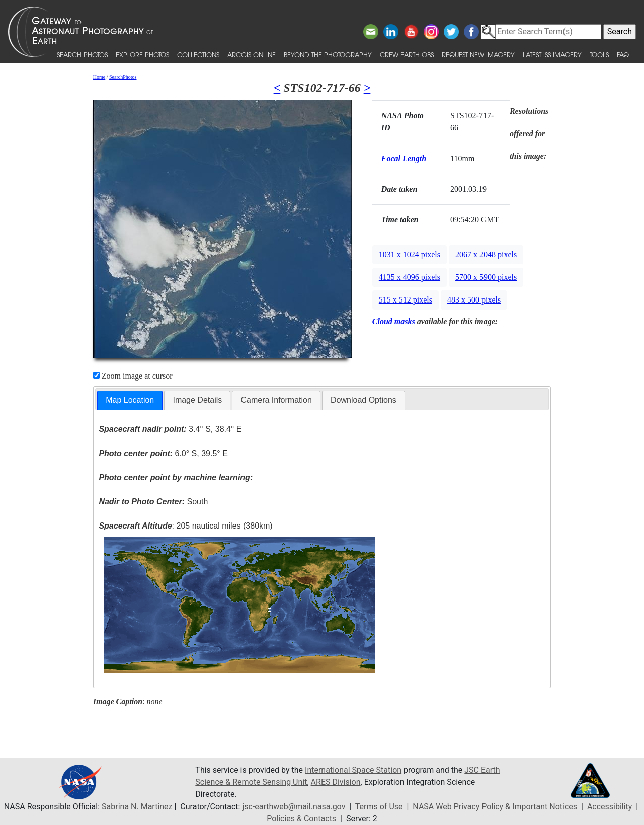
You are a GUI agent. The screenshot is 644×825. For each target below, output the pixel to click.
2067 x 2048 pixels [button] (486, 254)
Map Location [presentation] (130, 400)
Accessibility (610, 807)
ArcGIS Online (252, 55)
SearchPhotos (123, 77)
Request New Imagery (478, 55)
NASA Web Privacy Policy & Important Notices (495, 807)
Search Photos (82, 55)
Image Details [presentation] (197, 400)
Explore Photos (142, 55)
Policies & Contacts (301, 819)
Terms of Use (379, 807)
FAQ (623, 55)
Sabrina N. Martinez (137, 807)
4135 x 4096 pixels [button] (410, 277)
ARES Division (336, 782)
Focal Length (404, 158)
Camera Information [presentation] (276, 400)
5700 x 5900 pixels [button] (486, 277)
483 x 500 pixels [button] (474, 300)
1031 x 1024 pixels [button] (410, 254)
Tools (599, 55)
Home (99, 77)
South (153, 502)
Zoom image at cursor (133, 376)
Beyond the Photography (328, 55)
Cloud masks (394, 321)
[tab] (130, 400)
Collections (198, 55)
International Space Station (353, 770)
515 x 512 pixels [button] (406, 300)
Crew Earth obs (407, 55)
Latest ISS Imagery (552, 55)
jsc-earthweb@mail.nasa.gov (294, 807)
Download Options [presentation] (364, 400)
